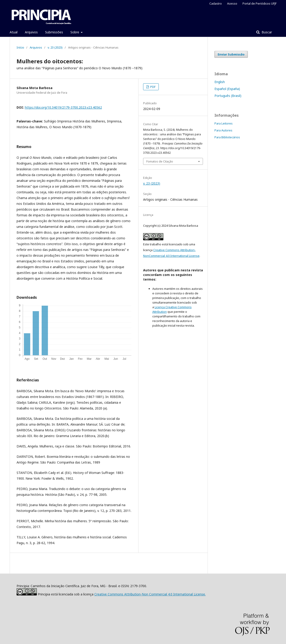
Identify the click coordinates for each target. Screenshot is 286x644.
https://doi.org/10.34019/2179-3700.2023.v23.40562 (63, 107)
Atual (14, 32)
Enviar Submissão (231, 54)
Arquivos (31, 32)
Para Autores (223, 130)
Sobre (75, 32)
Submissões (54, 32)
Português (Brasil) (228, 96)
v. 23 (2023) (55, 47)
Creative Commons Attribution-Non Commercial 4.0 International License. (150, 594)
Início (20, 47)
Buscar (266, 32)
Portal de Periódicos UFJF (260, 3)
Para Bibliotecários (227, 137)
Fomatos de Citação (160, 161)
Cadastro (216, 3)
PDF (153, 87)
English (220, 82)
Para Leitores (224, 123)
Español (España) (227, 89)
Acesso (232, 3)
